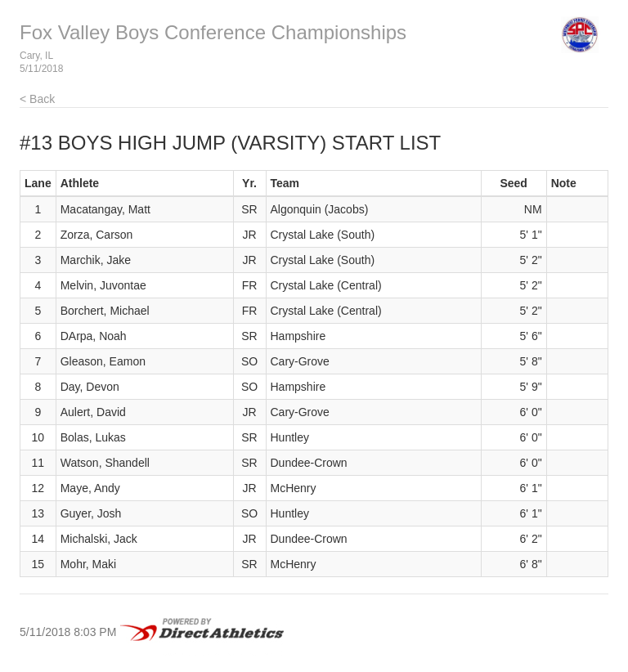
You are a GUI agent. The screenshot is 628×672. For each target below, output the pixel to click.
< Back (37, 99)
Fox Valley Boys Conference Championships (213, 32)
